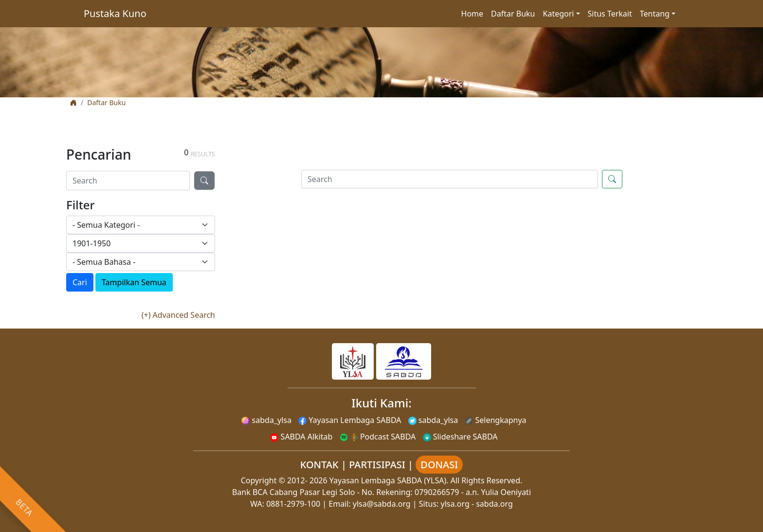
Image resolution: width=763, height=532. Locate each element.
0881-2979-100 (293, 504)
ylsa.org (455, 504)
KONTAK (319, 465)
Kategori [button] (559, 14)
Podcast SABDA (378, 437)
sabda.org (494, 504)
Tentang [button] (655, 14)
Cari (80, 282)
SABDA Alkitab (301, 437)
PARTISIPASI (377, 465)
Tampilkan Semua (134, 282)
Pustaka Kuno (115, 13)
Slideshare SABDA (460, 437)
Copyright (259, 480)
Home (472, 14)
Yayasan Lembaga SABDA (350, 420)
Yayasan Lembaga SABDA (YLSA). (389, 480)
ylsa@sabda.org (382, 504)
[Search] (128, 181)
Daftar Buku (513, 14)
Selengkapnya (495, 420)
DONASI (439, 465)
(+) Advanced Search (178, 315)
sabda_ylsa (266, 420)
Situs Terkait (610, 14)
